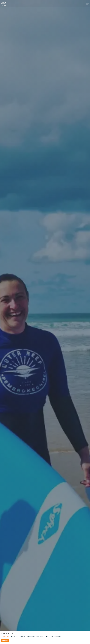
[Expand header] (88, 4)
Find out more (6, 636)
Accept (5, 641)
